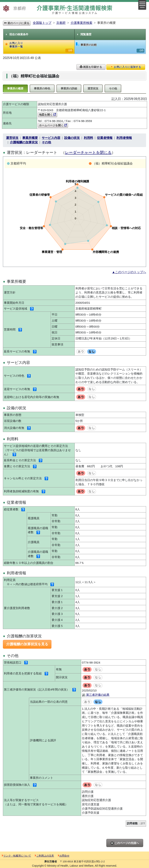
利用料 (88, 138)
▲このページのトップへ (129, 272)
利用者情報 (124, 138)
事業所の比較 (110, 47)
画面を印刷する (91, 67)
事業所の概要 (15, 88)
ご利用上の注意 (44, 856)
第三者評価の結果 (96, 695)
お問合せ (64, 856)
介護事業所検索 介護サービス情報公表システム (74, 10)
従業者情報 (105, 138)
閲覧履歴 (84, 34)
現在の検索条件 (17, 34)
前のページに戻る (17, 23)
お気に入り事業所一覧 (39, 47)
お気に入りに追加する (126, 67)
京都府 (61, 23)
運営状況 (93, 88)
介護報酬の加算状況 (24, 142)
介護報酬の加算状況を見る (27, 644)
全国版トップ (42, 23)
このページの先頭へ (125, 843)
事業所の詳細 (69, 88)
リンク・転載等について (16, 856)
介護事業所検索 (81, 23)
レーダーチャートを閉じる (88, 152)
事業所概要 (30, 138)
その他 (113, 88)
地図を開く (48, 115)
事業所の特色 (42, 88)
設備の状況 (72, 138)
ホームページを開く (53, 125)
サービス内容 (51, 138)
